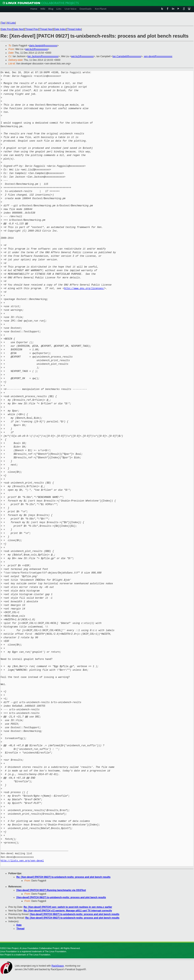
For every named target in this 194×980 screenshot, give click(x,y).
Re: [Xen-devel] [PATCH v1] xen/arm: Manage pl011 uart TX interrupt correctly (68, 911)
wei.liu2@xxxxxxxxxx (37, 49)
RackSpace (57, 966)
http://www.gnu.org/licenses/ (84, 288)
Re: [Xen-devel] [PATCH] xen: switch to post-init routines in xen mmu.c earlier (68, 907)
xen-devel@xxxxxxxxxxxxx (158, 56)
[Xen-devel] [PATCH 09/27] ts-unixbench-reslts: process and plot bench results (61, 897)
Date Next (18, 29)
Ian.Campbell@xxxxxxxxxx (127, 56)
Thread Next (46, 29)
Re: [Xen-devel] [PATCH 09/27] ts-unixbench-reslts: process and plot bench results (63, 877)
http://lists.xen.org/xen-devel (22, 861)
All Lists (11, 23)
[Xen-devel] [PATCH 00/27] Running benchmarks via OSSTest (51, 890)
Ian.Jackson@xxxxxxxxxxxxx (43, 56)
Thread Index (74, 29)
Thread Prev (32, 29)
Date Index (60, 29)
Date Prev (6, 29)
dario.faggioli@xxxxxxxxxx (43, 46)
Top (3, 23)
